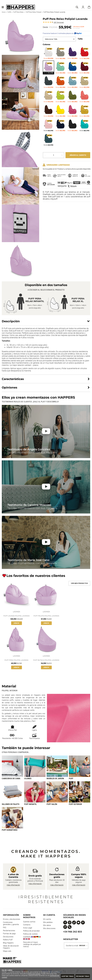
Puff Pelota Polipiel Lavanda (46, 616)
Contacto (27, 926)
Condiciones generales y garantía (11, 925)
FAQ (5, 929)
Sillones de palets (11, 805)
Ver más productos (79, 583)
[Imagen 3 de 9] (57, 766)
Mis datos (47, 927)
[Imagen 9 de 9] (12, 819)
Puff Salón (52, 805)
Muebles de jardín (55, 779)
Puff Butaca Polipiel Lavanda (46, 660)
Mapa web (7, 953)
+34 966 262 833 (73, 933)
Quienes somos (29, 923)
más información (13, 886)
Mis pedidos (48, 924)
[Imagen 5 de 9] (12, 793)
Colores (47, 44)
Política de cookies (30, 935)
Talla (80, 39)
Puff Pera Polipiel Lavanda (16, 660)
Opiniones (59, 22)
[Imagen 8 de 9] (80, 793)
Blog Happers (8, 944)
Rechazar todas (82, 976)
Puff (71, 779)
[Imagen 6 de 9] (35, 793)
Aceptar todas (65, 976)
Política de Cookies (41, 974)
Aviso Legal (28, 929)
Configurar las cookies (14, 977)
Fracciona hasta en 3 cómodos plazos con (62, 33)
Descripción (11, 321)
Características (13, 379)
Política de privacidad (31, 932)
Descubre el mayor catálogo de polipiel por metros (32, 946)
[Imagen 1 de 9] (12, 766)
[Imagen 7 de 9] (57, 793)
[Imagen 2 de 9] (35, 766)
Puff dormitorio (10, 831)
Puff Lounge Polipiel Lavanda (17, 616)
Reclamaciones (9, 932)
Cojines (28, 779)
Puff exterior (75, 805)
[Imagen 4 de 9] (80, 766)
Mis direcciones (49, 930)
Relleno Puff (8, 941)
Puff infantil (30, 805)
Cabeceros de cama (11, 779)
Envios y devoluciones (12, 921)
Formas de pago (9, 935)
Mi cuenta (47, 921)
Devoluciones (8, 938)
